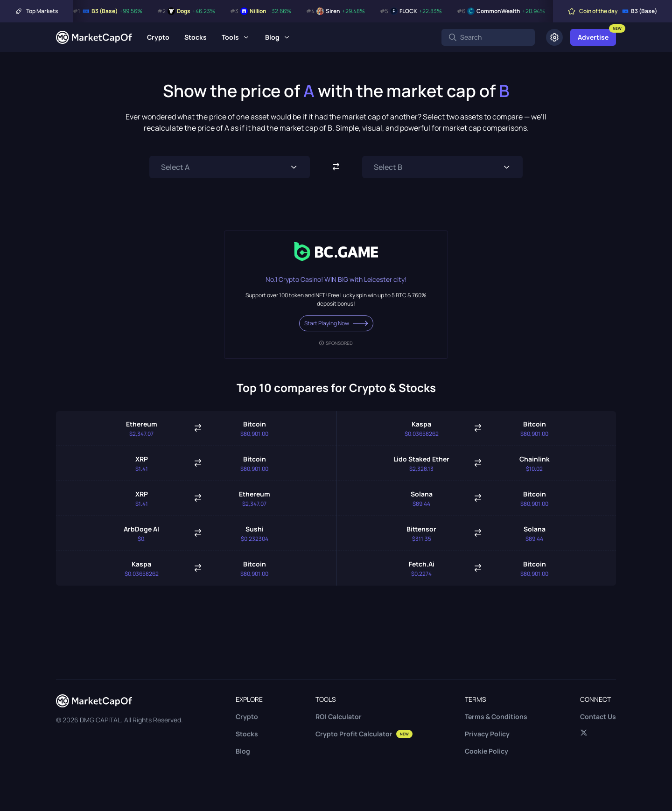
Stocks (196, 37)
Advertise (593, 37)
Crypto (158, 37)
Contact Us (598, 717)
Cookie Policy (486, 751)
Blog (272, 37)
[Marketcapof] (94, 37)
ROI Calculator (339, 717)
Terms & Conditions (496, 717)
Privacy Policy (487, 734)
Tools (230, 37)
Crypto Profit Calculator (364, 734)
